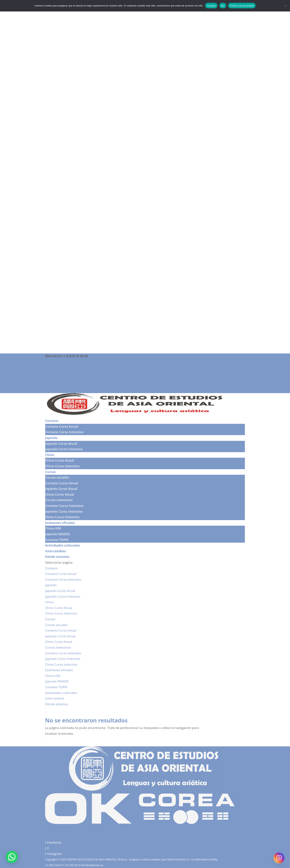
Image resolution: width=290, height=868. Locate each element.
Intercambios (56, 551)
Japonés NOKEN (57, 534)
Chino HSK (53, 528)
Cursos (50, 472)
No (223, 6)
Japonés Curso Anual (61, 444)
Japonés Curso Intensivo (64, 449)
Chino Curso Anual (60, 460)
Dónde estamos (57, 557)
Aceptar (211, 6)
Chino (50, 455)
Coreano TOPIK (57, 540)
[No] (285, 6)
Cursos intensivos (59, 500)
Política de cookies (56, 833)
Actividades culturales (63, 545)
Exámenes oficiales (60, 523)
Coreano (52, 421)
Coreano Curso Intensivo (64, 432)
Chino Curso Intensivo (62, 466)
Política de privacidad (58, 829)
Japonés (51, 438)
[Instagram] (279, 858)
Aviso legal (51, 837)
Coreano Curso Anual (62, 427)
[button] (9, 858)
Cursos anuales (57, 477)
